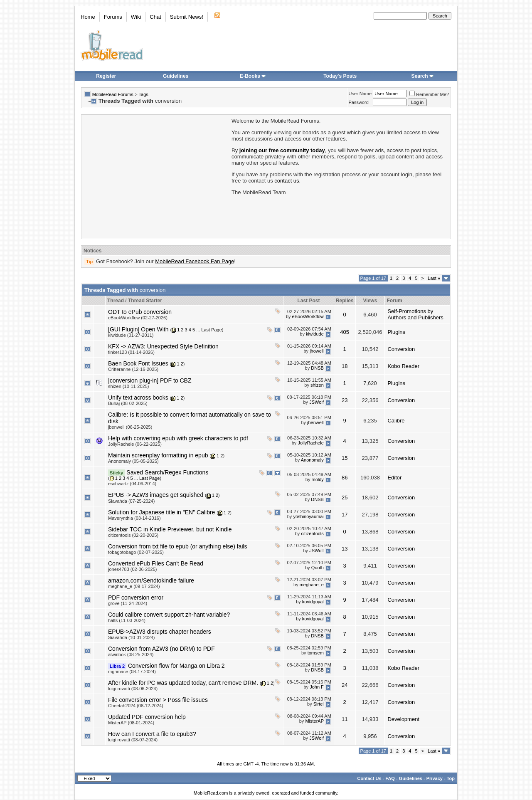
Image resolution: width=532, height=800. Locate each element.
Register (106, 76)
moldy (317, 480)
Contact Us (369, 778)
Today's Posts (340, 76)
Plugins (396, 332)
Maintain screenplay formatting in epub (158, 455)
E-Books (253, 76)
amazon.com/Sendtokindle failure (151, 580)
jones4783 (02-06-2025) (132, 569)
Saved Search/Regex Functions (167, 472)
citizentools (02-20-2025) (133, 535)
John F (317, 687)
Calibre (396, 421)
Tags (144, 94)
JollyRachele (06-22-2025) (135, 444)
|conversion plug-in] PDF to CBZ (150, 380)
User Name (360, 94)
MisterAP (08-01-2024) (131, 723)
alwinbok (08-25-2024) (131, 654)
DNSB (317, 368)
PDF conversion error (136, 598)
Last (434, 278)
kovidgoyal (313, 602)
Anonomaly (312, 460)
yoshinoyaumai (308, 517)
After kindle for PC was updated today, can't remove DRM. (183, 683)
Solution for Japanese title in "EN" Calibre (161, 512)
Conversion (401, 349)
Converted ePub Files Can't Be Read (156, 563)
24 (345, 685)
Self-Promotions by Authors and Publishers (415, 314)
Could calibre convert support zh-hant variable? (169, 615)
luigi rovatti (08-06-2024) (133, 689)
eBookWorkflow (308, 316)
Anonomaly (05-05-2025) (133, 461)
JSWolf (316, 402)
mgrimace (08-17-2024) (132, 672)
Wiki (136, 17)
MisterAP (314, 721)
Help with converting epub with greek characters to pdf (178, 438)
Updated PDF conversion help (147, 717)
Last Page (212, 330)
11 (345, 719)
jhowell (317, 351)
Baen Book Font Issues (138, 363)
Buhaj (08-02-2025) (128, 403)
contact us (287, 181)
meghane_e (312, 585)
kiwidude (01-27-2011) (131, 335)
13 (345, 549)
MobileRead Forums (113, 94)
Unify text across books (138, 398)
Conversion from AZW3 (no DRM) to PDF (161, 649)
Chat (155, 17)
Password (359, 102)
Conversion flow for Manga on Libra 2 (176, 666)
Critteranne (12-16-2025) (133, 369)
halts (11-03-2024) (127, 620)
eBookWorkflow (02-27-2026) (138, 318)
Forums (113, 17)
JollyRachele (310, 443)
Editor (394, 478)
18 (345, 366)
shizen (317, 385)
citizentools (312, 534)
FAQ (390, 778)
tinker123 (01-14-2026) (131, 352)
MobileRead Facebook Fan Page (195, 261)
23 (345, 400)
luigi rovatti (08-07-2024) (133, 740)
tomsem (316, 653)
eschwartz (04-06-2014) (132, 484)
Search (423, 76)
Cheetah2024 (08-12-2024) (136, 706)
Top (451, 778)
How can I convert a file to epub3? (152, 734)
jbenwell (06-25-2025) (130, 427)
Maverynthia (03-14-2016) (134, 518)
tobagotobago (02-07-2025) (136, 552)
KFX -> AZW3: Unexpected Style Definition (163, 346)
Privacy (435, 778)
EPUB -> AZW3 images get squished (156, 495)
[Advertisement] (156, 176)
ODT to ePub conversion (140, 312)
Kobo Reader (403, 366)
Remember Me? (429, 94)
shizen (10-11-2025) (128, 386)
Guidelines (176, 76)
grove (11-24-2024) (128, 603)
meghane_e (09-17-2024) (134, 586)
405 (345, 332)
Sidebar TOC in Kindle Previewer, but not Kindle (170, 529)
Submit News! (187, 17)
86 (345, 478)
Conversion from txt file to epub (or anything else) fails (178, 546)
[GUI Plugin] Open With (138, 329)
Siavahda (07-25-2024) (132, 501)
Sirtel (319, 704)
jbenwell (315, 422)
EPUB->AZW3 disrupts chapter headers (160, 632)
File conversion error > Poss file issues (158, 700)
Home (88, 17)
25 (345, 498)
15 (345, 458)
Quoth (318, 568)
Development (403, 719)
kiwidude (315, 334)
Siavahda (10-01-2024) (132, 637)
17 (345, 515)
